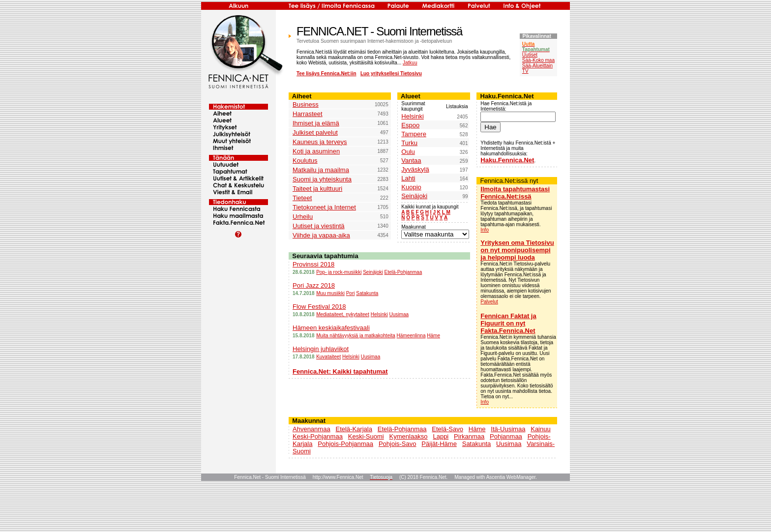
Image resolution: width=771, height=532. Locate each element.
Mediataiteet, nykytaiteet (343, 314)
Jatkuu (410, 63)
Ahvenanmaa (311, 429)
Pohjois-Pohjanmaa (345, 444)
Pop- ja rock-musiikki (339, 272)
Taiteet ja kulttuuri (317, 189)
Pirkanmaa (469, 436)
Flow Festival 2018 (319, 307)
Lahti (408, 178)
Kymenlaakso (409, 436)
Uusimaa (399, 314)
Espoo (410, 125)
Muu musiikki (330, 293)
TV (525, 71)
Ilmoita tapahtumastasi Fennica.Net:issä (515, 193)
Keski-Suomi (366, 436)
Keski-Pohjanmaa (318, 436)
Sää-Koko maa (538, 60)
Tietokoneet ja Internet (324, 207)
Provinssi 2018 (313, 264)
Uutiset (530, 55)
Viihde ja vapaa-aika (321, 235)
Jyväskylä (415, 169)
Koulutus (305, 161)
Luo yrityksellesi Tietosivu (391, 74)
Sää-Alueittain (537, 66)
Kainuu (540, 429)
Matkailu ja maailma (321, 170)
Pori (351, 293)
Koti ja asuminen (316, 151)
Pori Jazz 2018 (314, 285)
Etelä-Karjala (354, 429)
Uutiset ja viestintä (319, 226)
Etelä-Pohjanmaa (403, 272)
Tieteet (302, 198)
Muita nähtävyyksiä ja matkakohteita (356, 336)
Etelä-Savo (447, 429)
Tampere (414, 134)
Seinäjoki (414, 196)
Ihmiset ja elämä (316, 123)
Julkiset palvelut (315, 133)
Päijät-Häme (439, 444)
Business (306, 104)
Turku (409, 143)
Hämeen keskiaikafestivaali (331, 328)
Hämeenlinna (411, 336)
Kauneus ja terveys (320, 142)
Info (485, 230)
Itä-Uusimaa (508, 429)
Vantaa (411, 161)
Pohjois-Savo (398, 444)
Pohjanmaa (506, 436)
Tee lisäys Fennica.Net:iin (326, 74)
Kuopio (411, 187)
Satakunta (367, 293)
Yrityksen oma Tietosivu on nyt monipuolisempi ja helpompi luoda (517, 250)
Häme (433, 336)
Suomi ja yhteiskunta (322, 179)
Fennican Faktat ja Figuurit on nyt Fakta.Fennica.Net (508, 323)
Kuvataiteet (328, 357)
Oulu (408, 152)
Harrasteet (308, 114)
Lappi (441, 436)
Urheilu (303, 217)
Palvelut (489, 302)
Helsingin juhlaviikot (321, 349)
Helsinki (413, 116)
